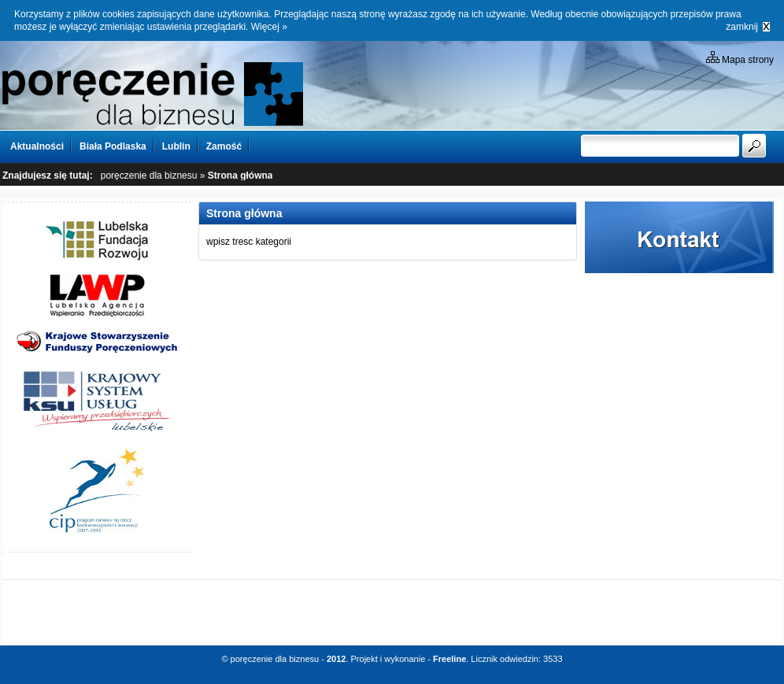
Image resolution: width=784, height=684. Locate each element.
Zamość (224, 146)
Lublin (176, 146)
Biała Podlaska (113, 146)
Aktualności (37, 146)
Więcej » (269, 27)
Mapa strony (740, 58)
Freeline (449, 659)
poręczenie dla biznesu (149, 176)
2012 (336, 659)
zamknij (742, 27)
